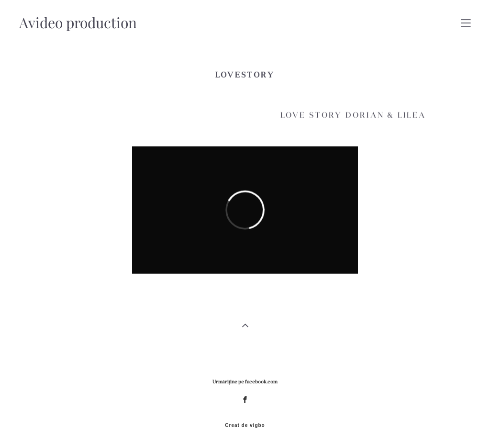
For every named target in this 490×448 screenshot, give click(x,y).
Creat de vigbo (245, 426)
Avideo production (78, 23)
